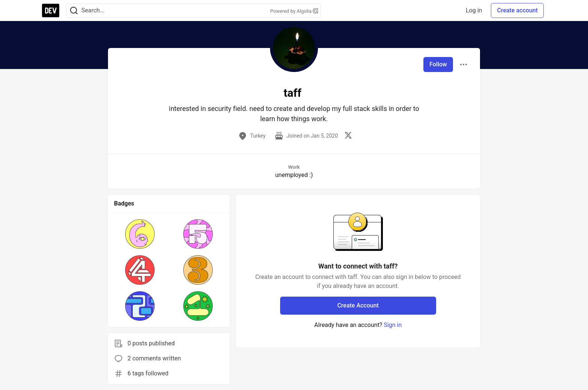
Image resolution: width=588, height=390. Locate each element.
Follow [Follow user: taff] (438, 64)
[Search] (74, 11)
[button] (140, 234)
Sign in (393, 325)
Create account (517, 10)
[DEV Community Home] (51, 10)
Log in (474, 10)
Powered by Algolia (294, 11)
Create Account (358, 305)
